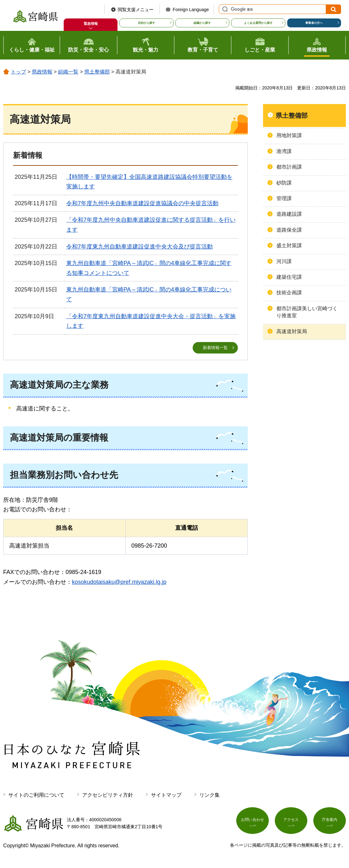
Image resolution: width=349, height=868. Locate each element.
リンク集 (210, 795)
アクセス (291, 822)
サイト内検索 (224, 9)
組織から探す (202, 23)
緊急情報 (91, 24)
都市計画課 (289, 167)
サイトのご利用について (36, 795)
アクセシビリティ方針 (108, 795)
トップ (18, 72)
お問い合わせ (253, 822)
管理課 (284, 198)
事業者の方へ (314, 23)
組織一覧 (68, 72)
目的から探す (146, 23)
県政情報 (42, 72)
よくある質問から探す (258, 23)
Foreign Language (191, 10)
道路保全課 (289, 230)
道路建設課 (289, 214)
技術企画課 (289, 293)
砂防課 (284, 183)
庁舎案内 (330, 822)
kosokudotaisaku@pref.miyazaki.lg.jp (119, 582)
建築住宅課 (289, 277)
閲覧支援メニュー (136, 10)
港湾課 (284, 151)
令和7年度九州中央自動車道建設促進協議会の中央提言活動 (142, 203)
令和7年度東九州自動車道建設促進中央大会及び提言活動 (139, 247)
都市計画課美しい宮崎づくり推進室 (307, 312)
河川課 (284, 261)
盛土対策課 (289, 245)
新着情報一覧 (215, 348)
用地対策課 (289, 135)
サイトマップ (166, 795)
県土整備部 (97, 72)
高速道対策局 (292, 331)
